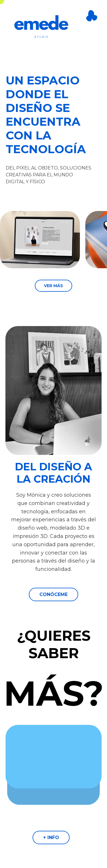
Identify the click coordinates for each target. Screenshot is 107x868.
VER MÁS (53, 286)
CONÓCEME (53, 594)
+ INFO (51, 838)
